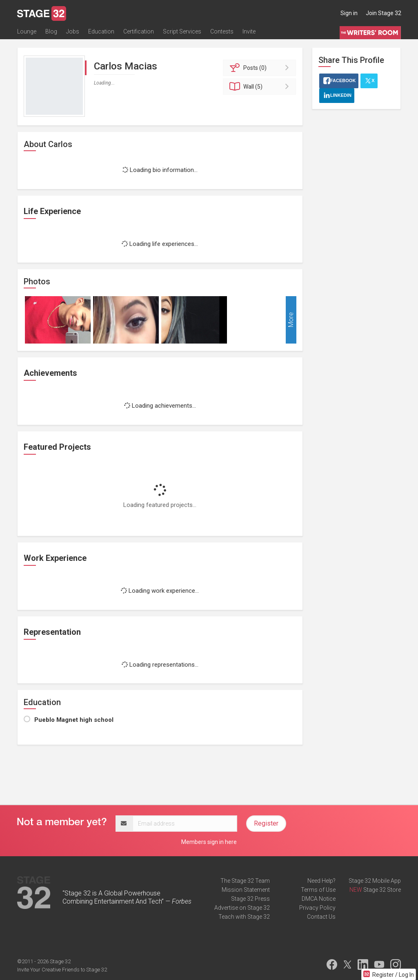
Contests (222, 31)
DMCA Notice (319, 899)
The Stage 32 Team (245, 881)
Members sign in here (209, 842)
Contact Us (321, 917)
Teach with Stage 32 (244, 917)
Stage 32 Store (382, 890)
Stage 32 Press (250, 899)
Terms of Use (318, 890)
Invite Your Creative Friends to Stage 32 (62, 970)
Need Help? (321, 881)
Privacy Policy (317, 908)
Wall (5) (261, 87)
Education (101, 31)
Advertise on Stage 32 (242, 908)
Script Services (182, 31)
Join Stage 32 (384, 13)
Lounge (27, 31)
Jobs (73, 31)
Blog (51, 31)
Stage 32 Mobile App (375, 881)
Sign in (349, 13)
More (291, 320)
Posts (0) (261, 68)
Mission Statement (246, 890)
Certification (139, 31)
